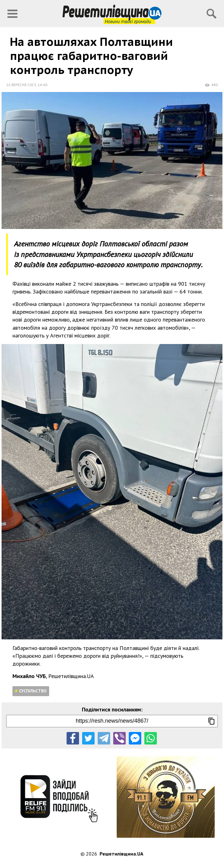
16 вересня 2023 (21, 85)
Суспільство (33, 691)
